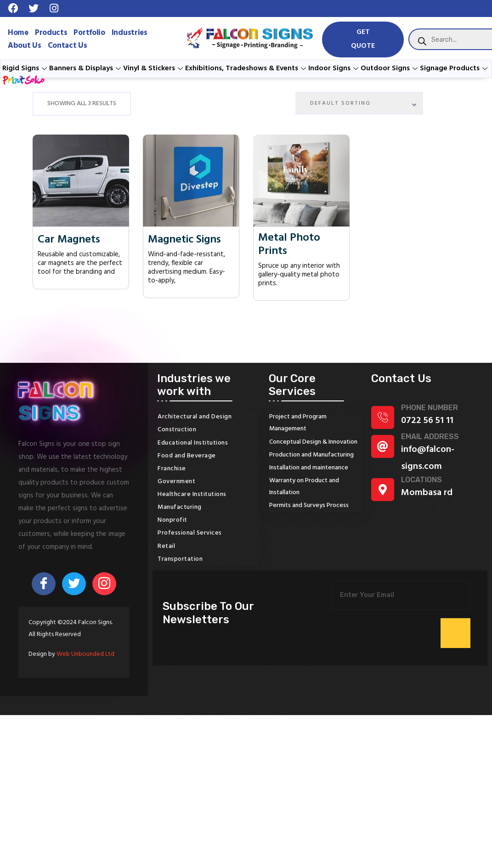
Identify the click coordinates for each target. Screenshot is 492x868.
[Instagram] (104, 584)
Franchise (172, 469)
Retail (166, 546)
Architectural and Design (195, 417)
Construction (177, 430)
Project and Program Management (298, 423)
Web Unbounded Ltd (85, 654)
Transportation (180, 559)
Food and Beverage (187, 456)
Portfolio (89, 33)
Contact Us (68, 46)
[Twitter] (74, 584)
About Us (25, 46)
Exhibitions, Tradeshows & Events (247, 68)
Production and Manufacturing (311, 455)
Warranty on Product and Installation (304, 487)
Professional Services (190, 533)
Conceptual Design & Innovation (313, 442)
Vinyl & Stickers (154, 68)
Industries (130, 33)
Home (18, 33)
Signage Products (455, 68)
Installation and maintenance (309, 468)
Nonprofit (172, 520)
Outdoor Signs (390, 68)
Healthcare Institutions (192, 494)
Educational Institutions (193, 443)
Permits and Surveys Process (309, 505)
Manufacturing (180, 507)
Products (51, 33)
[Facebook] (44, 584)
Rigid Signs (26, 68)
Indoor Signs (334, 68)
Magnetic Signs (184, 240)
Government (176, 482)
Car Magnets (69, 240)
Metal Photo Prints (289, 245)
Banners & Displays (86, 68)
